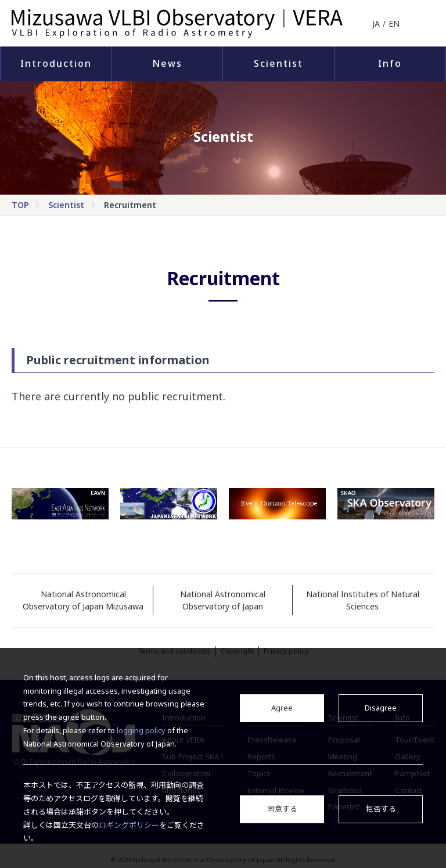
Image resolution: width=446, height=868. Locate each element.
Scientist (278, 63)
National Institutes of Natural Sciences (363, 600)
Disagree (381, 708)
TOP (20, 205)
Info (390, 63)
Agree (282, 708)
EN (394, 24)
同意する (282, 809)
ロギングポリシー (129, 825)
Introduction (56, 63)
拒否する (381, 809)
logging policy (141, 730)
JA (376, 24)
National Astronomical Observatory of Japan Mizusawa (83, 600)
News (167, 63)
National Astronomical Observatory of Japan (223, 600)
